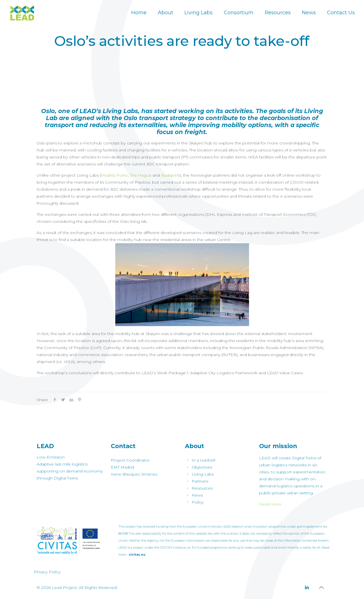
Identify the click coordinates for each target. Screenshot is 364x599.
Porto (122, 175)
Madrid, (108, 175)
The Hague (141, 175)
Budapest (170, 175)
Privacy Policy (47, 572)
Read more (270, 504)
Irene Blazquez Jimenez (134, 474)
